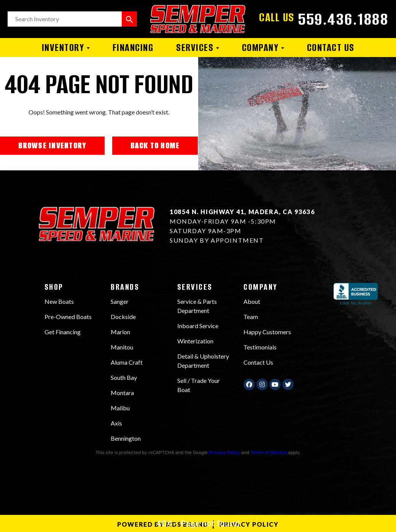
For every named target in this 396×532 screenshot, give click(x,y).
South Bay (124, 377)
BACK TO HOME (155, 145)
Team (251, 317)
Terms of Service (269, 453)
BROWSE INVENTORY (52, 145)
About (252, 301)
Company (263, 48)
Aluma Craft (127, 362)
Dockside (123, 317)
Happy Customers (267, 332)
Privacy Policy (224, 453)
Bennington (126, 438)
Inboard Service (198, 326)
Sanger (120, 301)
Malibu (120, 408)
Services (198, 48)
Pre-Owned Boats (68, 317)
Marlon (120, 332)
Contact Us (331, 48)
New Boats (59, 301)
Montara (122, 393)
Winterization (195, 341)
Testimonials (260, 347)
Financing (133, 48)
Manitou (122, 347)
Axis (116, 423)
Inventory (66, 48)
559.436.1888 (343, 19)
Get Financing (63, 332)
